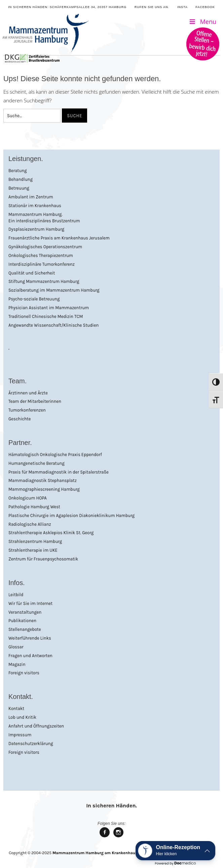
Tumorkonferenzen (27, 410)
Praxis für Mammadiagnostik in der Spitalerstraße (59, 472)
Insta (182, 7)
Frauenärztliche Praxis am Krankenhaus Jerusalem (59, 238)
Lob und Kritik (22, 717)
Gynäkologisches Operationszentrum (45, 247)
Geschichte (20, 419)
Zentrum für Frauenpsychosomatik (43, 559)
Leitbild (16, 595)
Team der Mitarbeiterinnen (35, 401)
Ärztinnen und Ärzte (28, 393)
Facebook (205, 7)
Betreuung (19, 188)
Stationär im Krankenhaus (35, 206)
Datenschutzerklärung (31, 744)
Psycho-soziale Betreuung (34, 299)
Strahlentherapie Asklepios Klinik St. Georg (51, 533)
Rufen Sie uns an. (152, 7)
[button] (175, 851)
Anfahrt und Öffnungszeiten (36, 726)
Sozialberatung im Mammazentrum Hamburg (54, 290)
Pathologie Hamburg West (34, 507)
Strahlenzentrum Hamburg (35, 541)
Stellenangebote (25, 629)
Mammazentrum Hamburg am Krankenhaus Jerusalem (105, 853)
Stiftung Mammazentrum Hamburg (44, 281)
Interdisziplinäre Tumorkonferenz (42, 264)
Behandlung (21, 179)
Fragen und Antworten (30, 656)
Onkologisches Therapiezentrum (41, 255)
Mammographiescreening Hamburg (44, 489)
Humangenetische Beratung (36, 463)
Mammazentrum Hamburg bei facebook (105, 837)
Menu (202, 22)
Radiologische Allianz (30, 524)
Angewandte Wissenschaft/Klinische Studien (53, 325)
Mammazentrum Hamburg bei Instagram (118, 837)
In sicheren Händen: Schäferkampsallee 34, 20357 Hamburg (67, 7)
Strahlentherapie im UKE (33, 550)
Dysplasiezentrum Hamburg (36, 229)
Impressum (20, 735)
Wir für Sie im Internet (30, 603)
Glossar (16, 647)
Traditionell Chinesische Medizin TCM (46, 316)
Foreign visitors (24, 673)
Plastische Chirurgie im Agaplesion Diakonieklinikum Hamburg (71, 516)
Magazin (17, 664)
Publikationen (22, 621)
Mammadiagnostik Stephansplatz (43, 480)
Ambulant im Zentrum (31, 197)
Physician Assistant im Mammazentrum (49, 308)
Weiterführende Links (30, 638)
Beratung (18, 171)
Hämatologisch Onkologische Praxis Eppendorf (55, 455)
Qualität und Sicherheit (32, 273)
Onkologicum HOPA (28, 498)
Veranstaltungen (25, 612)
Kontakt (16, 709)
